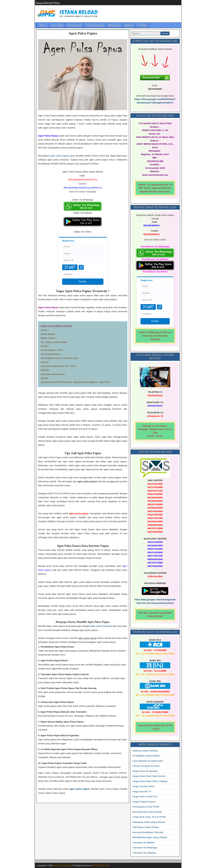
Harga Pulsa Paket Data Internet (149, 776)
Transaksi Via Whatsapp (145, 848)
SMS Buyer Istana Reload (146, 827)
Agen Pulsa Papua (83, 33)
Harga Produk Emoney (144, 802)
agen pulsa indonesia (101, 626)
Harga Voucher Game (144, 786)
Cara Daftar (57, 25)
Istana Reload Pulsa (48, 3)
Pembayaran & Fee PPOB (146, 807)
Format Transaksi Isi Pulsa (146, 766)
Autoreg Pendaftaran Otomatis (148, 832)
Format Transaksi (95, 25)
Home (43, 25)
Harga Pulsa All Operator (145, 771)
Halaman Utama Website (145, 751)
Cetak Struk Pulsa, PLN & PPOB (149, 817)
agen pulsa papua (60, 156)
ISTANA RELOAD (100, 865)
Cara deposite (74, 25)
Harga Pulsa (114, 25)
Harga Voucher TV (142, 791)
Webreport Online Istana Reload (149, 822)
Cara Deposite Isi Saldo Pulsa (148, 761)
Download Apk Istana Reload (147, 812)
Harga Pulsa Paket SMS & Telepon (150, 781)
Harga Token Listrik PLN (145, 796)
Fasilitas (142, 25)
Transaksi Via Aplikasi (144, 842)
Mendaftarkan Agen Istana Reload (150, 837)
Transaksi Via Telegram (144, 853)
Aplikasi (129, 25)
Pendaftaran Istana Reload (146, 756)
